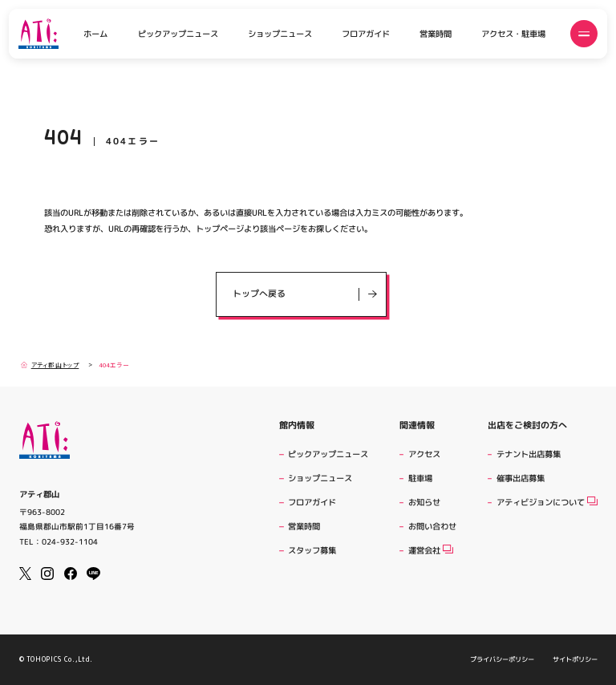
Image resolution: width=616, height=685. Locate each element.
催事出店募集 (521, 478)
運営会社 (431, 550)
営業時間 (436, 34)
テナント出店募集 (529, 454)
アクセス (424, 454)
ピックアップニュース (178, 34)
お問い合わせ (432, 526)
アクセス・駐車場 (513, 34)
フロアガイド (366, 34)
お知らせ (424, 502)
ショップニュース (280, 34)
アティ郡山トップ (50, 365)
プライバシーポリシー (502, 659)
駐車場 (420, 478)
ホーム (95, 34)
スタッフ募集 (312, 550)
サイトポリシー (574, 659)
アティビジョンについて (547, 502)
